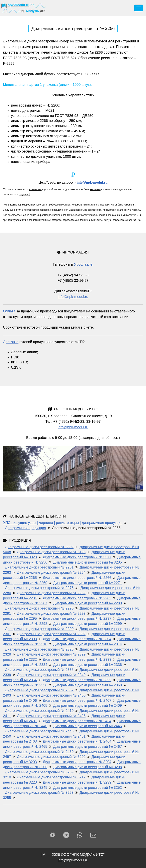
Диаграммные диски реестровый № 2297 (77, 618)
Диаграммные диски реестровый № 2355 (77, 680)
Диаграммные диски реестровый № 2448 (39, 731)
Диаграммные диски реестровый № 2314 (88, 644)
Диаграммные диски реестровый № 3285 (88, 562)
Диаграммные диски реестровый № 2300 (39, 629)
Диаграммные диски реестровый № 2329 (51, 654)
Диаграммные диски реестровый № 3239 (77, 782)
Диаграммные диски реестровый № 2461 (51, 736)
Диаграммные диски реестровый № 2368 (88, 685)
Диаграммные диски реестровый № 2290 (39, 608)
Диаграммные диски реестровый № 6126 (51, 552)
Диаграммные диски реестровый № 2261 (39, 567)
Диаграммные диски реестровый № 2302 (51, 634)
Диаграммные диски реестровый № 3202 (51, 757)
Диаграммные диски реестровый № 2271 (88, 583)
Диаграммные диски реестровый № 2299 (88, 624)
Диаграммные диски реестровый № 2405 (51, 695)
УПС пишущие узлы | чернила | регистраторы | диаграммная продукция (63, 523)
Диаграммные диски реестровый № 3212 (51, 777)
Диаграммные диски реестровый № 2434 (77, 721)
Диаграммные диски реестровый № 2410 (39, 711)
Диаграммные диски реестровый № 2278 (39, 588)
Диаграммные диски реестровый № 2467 (88, 747)
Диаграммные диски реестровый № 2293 (51, 614)
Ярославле (83, 264)
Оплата (9, 311)
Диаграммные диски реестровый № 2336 (88, 665)
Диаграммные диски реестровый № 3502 (39, 547)
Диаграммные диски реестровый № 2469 (39, 752)
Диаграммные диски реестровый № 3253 (39, 793)
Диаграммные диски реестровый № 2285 (77, 598)
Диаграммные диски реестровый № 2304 (77, 639)
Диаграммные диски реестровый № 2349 (51, 675)
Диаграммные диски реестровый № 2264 (51, 572)
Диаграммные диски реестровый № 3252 (88, 788)
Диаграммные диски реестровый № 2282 (51, 593)
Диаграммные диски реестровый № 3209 (39, 772)
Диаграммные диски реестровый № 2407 (77, 701)
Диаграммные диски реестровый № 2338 (39, 670)
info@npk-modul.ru (92, 182)
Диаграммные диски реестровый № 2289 (88, 603)
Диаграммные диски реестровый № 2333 (77, 660)
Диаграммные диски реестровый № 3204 (77, 762)
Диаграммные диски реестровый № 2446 (88, 726)
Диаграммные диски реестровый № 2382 (39, 690)
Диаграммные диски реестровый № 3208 (88, 767)
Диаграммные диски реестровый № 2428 (51, 716)
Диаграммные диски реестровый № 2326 (39, 649)
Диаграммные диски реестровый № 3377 (77, 557)
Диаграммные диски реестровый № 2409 (88, 706)
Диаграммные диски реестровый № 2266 (77, 578)
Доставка (11, 342)
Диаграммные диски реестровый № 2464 (77, 741)
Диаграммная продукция (25, 528)
